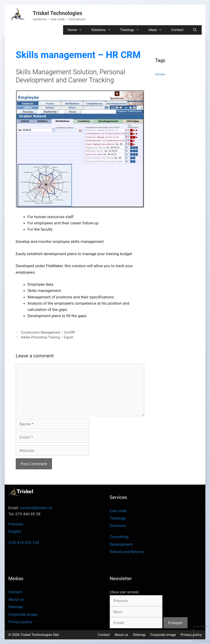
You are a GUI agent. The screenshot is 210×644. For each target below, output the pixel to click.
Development (121, 544)
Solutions (103, 30)
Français (16, 524)
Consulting (119, 537)
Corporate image (23, 614)
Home (77, 30)
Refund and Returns (127, 552)
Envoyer (175, 623)
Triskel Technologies (58, 13)
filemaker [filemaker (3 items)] (160, 74)
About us (16, 599)
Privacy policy (20, 622)
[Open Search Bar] (195, 30)
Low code (118, 511)
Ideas (158, 30)
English (15, 531)
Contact (177, 30)
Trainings (132, 30)
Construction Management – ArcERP (48, 333)
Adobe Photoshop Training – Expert (47, 337)
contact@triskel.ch (36, 508)
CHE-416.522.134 (24, 542)
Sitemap (16, 607)
